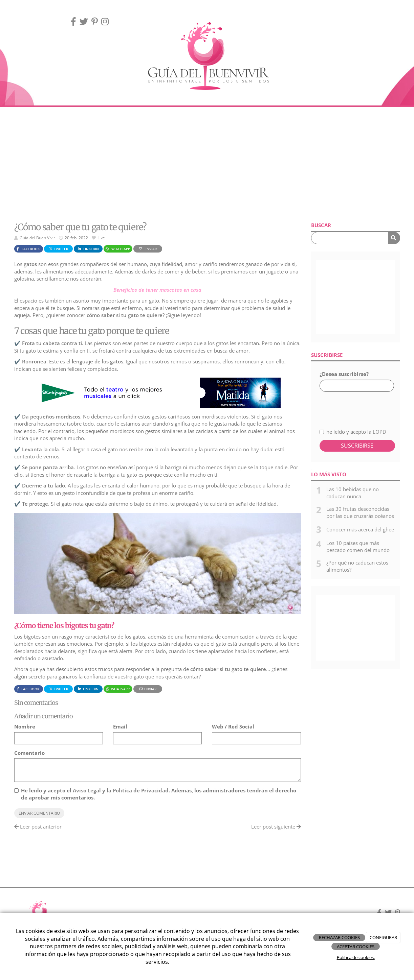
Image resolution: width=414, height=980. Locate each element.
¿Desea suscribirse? (344, 374)
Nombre (25, 726)
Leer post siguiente (276, 827)
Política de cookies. (356, 957)
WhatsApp (117, 249)
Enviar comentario (39, 813)
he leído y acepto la (353, 432)
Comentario (29, 753)
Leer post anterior (38, 827)
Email (120, 726)
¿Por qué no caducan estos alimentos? (357, 566)
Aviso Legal (87, 790)
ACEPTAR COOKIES (356, 947)
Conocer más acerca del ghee (360, 529)
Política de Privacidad (141, 790)
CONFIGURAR (383, 937)
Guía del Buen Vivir (37, 238)
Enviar (148, 249)
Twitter (58, 249)
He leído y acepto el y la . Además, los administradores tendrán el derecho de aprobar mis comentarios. (159, 794)
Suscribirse (357, 446)
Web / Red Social (233, 726)
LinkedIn (88, 249)
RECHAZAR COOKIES (339, 937)
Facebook (28, 249)
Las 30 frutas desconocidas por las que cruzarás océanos (360, 512)
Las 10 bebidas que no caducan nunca (353, 493)
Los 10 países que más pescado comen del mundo (358, 546)
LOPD (379, 432)
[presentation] (356, 406)
